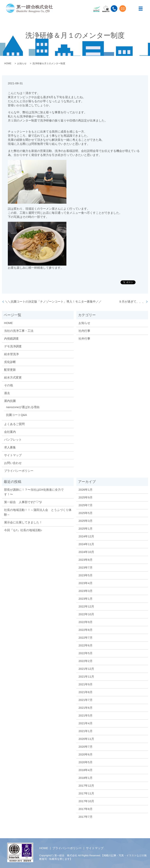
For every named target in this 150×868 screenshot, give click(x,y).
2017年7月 (86, 817)
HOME (8, 63)
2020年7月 (86, 747)
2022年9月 (86, 622)
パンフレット (13, 440)
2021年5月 (86, 715)
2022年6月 (86, 645)
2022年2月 (86, 661)
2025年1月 (86, 529)
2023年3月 (86, 591)
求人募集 (10, 447)
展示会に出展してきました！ (23, 522)
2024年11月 (86, 544)
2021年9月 (86, 684)
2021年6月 (86, 708)
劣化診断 (10, 362)
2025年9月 (86, 497)
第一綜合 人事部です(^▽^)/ (23, 502)
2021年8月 (86, 692)
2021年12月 (86, 669)
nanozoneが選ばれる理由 (23, 407)
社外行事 (84, 338)
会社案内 (10, 432)
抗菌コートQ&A (17, 415)
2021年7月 (86, 700)
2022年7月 (86, 638)
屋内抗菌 (10, 401)
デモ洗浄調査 (13, 346)
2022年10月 (86, 614)
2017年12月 (86, 786)
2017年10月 (86, 801)
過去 (7, 393)
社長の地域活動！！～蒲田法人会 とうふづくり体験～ (38, 512)
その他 (8, 385)
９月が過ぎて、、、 (132, 302)
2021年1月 (86, 731)
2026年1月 (86, 490)
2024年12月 (86, 536)
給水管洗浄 (11, 354)
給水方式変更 (13, 377)
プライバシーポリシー (19, 471)
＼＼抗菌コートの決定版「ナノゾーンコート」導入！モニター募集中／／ (53, 302)
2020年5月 (86, 762)
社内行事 (84, 331)
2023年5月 (86, 575)
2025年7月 (86, 505)
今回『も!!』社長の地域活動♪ (23, 530)
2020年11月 (86, 739)
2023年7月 (86, 567)
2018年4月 (86, 770)
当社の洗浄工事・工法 (19, 331)
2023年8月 (86, 560)
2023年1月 (86, 599)
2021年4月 (86, 723)
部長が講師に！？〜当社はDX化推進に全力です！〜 (34, 492)
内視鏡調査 (11, 338)
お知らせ (22, 63)
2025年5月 (86, 513)
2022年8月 (86, 630)
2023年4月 (86, 583)
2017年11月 (86, 793)
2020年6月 (86, 754)
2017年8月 (86, 809)
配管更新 (10, 370)
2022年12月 (86, 606)
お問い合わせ (13, 463)
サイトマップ (13, 455)
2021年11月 (86, 677)
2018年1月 (86, 778)
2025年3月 (86, 521)
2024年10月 (86, 552)
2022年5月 (86, 653)
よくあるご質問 (14, 424)
